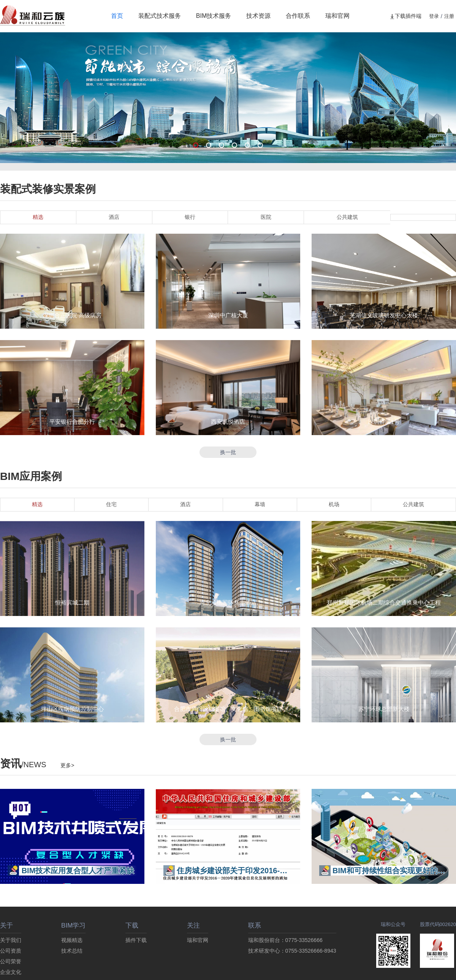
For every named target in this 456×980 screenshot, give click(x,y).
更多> (67, 765)
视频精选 (72, 940)
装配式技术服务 (160, 16)
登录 (434, 16)
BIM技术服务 (214, 16)
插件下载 (136, 940)
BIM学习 (73, 925)
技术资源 (258, 16)
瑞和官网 (337, 16)
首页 (117, 16)
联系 (255, 925)
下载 (132, 925)
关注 (193, 925)
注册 (449, 16)
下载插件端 (405, 16)
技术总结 (72, 951)
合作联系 (298, 16)
